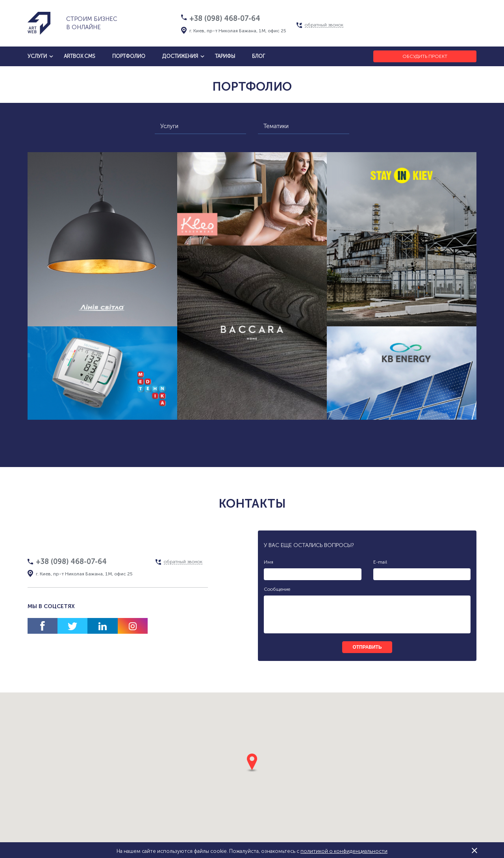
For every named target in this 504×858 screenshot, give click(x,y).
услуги (37, 56)
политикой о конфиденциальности (344, 851)
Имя (269, 562)
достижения (180, 56)
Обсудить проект (425, 56)
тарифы (225, 56)
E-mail (380, 562)
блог (258, 56)
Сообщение (277, 589)
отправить (367, 647)
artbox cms (80, 56)
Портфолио (129, 56)
